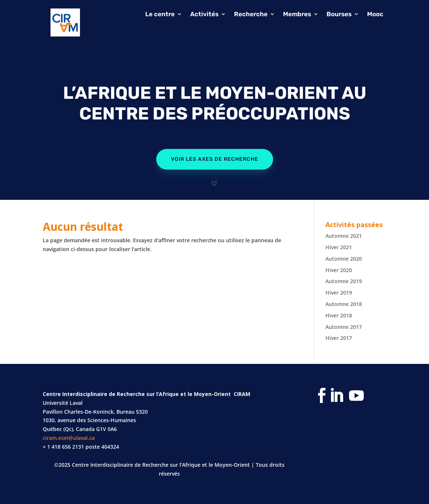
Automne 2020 (344, 259)
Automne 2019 (344, 281)
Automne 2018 (344, 304)
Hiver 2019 (339, 293)
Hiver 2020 (339, 270)
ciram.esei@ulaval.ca (69, 438)
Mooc (375, 15)
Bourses (339, 15)
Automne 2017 (344, 327)
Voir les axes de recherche (215, 159)
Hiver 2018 (339, 315)
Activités (204, 15)
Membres (297, 15)
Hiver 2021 (339, 247)
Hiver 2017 (339, 338)
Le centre (160, 15)
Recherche (251, 15)
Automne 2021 (344, 236)
